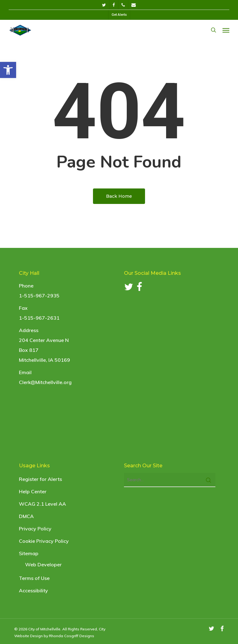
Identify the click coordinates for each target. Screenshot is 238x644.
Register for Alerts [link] (40, 479)
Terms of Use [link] (34, 578)
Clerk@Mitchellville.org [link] (45, 382)
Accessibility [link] (33, 590)
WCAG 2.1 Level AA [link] (42, 504)
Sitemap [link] (29, 553)
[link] (8, 70)
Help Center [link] (33, 491)
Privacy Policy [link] (35, 529)
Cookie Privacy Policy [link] (44, 541)
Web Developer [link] (43, 564)
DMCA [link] (26, 516)
